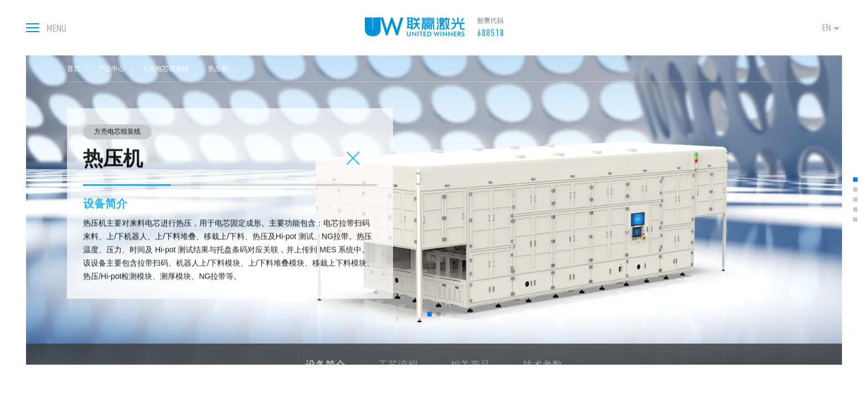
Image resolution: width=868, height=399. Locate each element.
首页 (74, 69)
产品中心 (111, 69)
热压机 (218, 69)
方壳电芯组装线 (166, 69)
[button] (430, 314)
